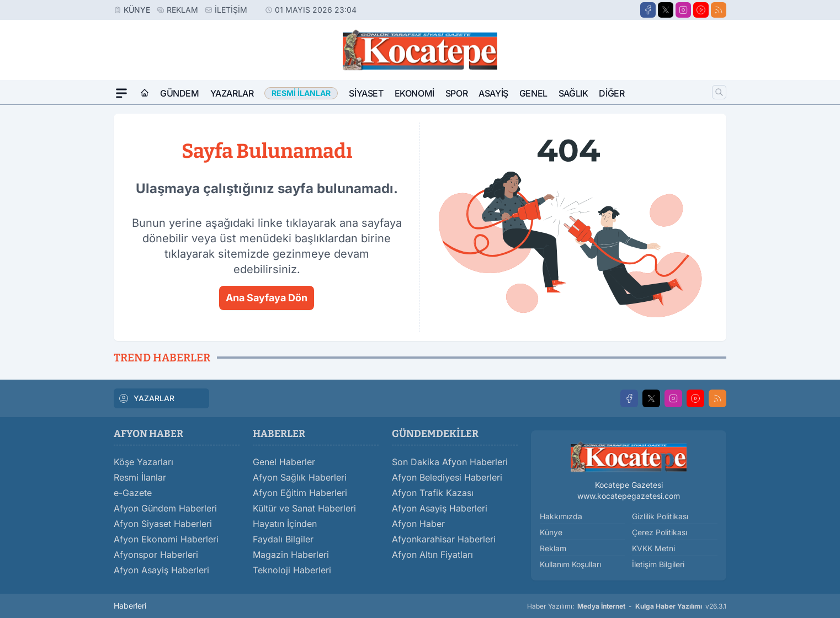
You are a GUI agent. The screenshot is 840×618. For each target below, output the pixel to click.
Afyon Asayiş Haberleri (161, 570)
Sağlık (573, 93)
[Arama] (719, 92)
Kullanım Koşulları (570, 564)
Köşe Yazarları (143, 462)
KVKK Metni (653, 548)
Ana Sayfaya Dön (267, 298)
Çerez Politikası (660, 532)
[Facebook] (648, 10)
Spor (456, 93)
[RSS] (719, 10)
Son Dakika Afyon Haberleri (450, 462)
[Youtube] (701, 10)
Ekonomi (414, 93)
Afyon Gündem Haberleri (165, 508)
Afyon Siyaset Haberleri (163, 524)
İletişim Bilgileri (658, 564)
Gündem (180, 93)
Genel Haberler (284, 462)
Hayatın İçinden (285, 524)
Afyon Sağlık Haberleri (300, 477)
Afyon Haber (418, 524)
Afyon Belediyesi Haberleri (447, 477)
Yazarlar (232, 93)
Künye (137, 10)
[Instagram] (683, 10)
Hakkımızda (561, 516)
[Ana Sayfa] (145, 93)
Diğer (612, 93)
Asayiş (493, 93)
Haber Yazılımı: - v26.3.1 (627, 606)
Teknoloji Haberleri (292, 570)
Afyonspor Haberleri (156, 555)
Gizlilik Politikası (660, 516)
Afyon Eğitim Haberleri (300, 493)
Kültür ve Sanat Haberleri (304, 508)
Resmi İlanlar (140, 477)
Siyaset (366, 93)
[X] (666, 10)
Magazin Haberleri (291, 555)
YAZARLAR (146, 398)
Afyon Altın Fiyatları (432, 555)
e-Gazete (133, 493)
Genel (533, 93)
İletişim (231, 10)
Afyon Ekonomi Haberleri (166, 539)
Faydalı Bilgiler (283, 539)
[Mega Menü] (121, 93)
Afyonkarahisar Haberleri (444, 539)
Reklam (182, 10)
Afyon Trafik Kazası (433, 493)
